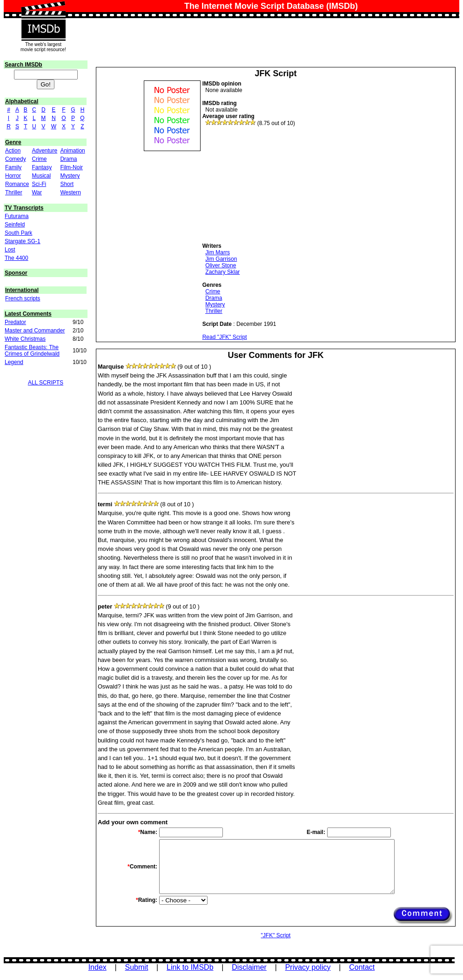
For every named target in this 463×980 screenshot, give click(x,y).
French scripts (23, 298)
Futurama (17, 216)
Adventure (44, 151)
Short (67, 184)
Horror (13, 176)
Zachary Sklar (222, 272)
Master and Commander (35, 331)
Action (13, 151)
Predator (15, 322)
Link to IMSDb (190, 967)
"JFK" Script (276, 935)
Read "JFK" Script (225, 337)
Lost (10, 250)
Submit (137, 967)
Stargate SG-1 (23, 241)
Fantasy (42, 167)
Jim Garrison (221, 259)
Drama (68, 159)
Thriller (14, 192)
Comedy (16, 159)
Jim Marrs (218, 252)
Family (13, 167)
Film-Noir (71, 167)
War (37, 192)
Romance (17, 184)
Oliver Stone (221, 265)
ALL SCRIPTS (46, 383)
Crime (39, 159)
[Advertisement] (272, 185)
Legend (14, 362)
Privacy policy (308, 967)
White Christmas (25, 339)
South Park (18, 233)
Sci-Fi (39, 184)
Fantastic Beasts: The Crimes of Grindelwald (32, 351)
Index (97, 967)
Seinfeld (15, 225)
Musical (41, 176)
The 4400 (17, 258)
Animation (72, 151)
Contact (362, 967)
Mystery (70, 176)
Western (70, 192)
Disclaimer (249, 967)
